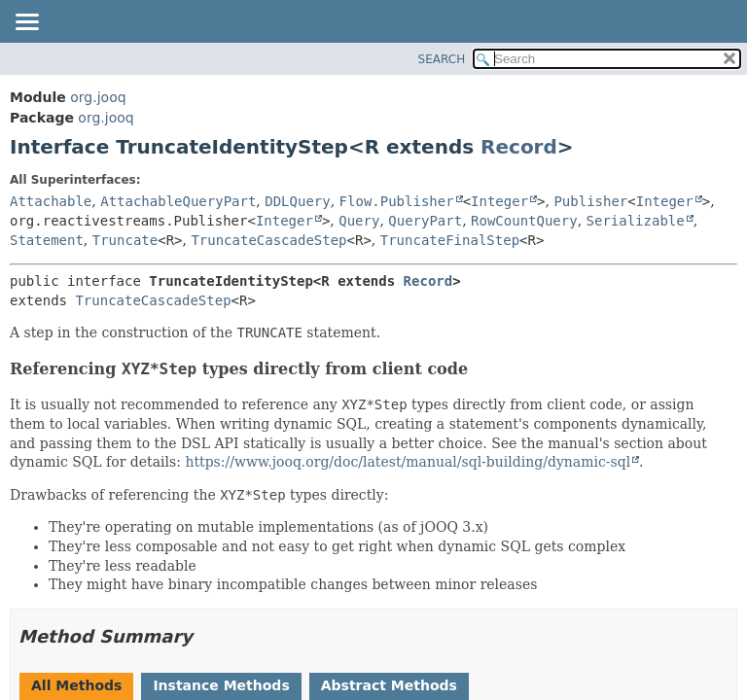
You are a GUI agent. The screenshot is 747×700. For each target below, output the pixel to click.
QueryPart (425, 221)
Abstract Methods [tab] (389, 685)
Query (359, 221)
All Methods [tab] (76, 685)
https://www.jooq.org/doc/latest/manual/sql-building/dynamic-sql (408, 462)
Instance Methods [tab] (221, 685)
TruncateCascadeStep (268, 240)
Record (519, 147)
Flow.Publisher (397, 201)
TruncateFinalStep (450, 240)
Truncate (125, 240)
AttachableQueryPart (178, 201)
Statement (47, 240)
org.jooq (98, 97)
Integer (499, 201)
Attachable (51, 201)
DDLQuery (297, 201)
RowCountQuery (524, 221)
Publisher (590, 201)
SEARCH (442, 59)
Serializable (636, 221)
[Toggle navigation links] (26, 23)
